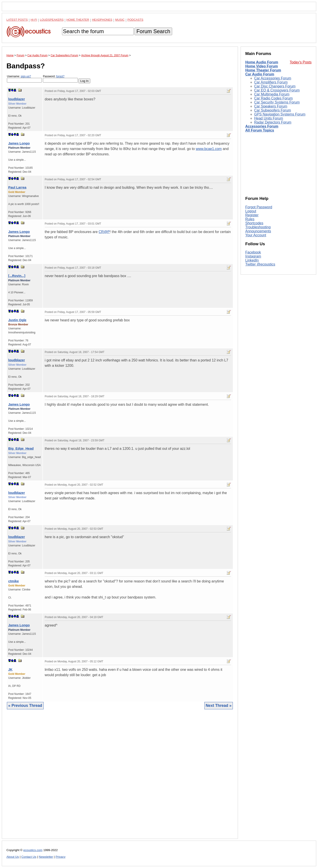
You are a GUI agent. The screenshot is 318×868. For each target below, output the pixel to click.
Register (252, 215)
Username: (24, 79)
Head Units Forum (269, 118)
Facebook (253, 252)
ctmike (14, 581)
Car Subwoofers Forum (273, 110)
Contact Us (29, 857)
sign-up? (26, 76)
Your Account (256, 235)
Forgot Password (259, 207)
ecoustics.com (33, 850)
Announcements (258, 231)
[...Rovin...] (17, 276)
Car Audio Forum (260, 74)
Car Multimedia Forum (272, 94)
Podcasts (135, 20)
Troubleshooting (258, 227)
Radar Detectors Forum (273, 122)
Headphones (102, 20)
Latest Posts (17, 20)
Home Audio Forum (262, 62)
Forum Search (153, 31)
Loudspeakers (52, 20)
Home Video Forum (262, 66)
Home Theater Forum (263, 70)
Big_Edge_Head (21, 448)
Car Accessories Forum (273, 78)
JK (10, 669)
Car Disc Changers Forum (275, 86)
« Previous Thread (25, 706)
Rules (250, 219)
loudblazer (17, 99)
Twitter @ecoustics (260, 264)
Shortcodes (254, 223)
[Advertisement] (120, 777)
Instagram (253, 256)
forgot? (60, 76)
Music (120, 20)
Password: (60, 79)
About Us (13, 857)
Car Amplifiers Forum (271, 82)
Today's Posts (301, 62)
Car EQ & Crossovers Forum (277, 90)
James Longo (19, 143)
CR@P (104, 232)
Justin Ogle (17, 320)
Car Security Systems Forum (277, 102)
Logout (251, 211)
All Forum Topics (260, 130)
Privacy (61, 857)
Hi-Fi (34, 20)
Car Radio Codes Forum (273, 98)
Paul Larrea (17, 187)
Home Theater (78, 20)
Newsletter (46, 857)
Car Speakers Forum (271, 106)
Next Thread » (219, 706)
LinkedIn (252, 260)
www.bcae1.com (209, 149)
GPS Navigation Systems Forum (280, 114)
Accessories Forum (262, 126)
